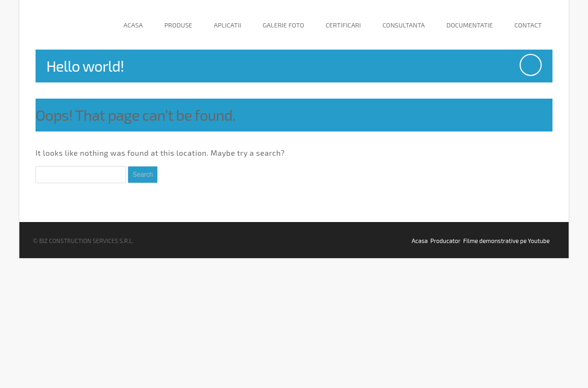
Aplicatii (227, 25)
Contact (528, 25)
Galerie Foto (283, 25)
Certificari (343, 25)
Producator (445, 241)
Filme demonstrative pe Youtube (506, 241)
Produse (178, 25)
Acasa (133, 25)
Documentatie (470, 25)
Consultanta (404, 25)
